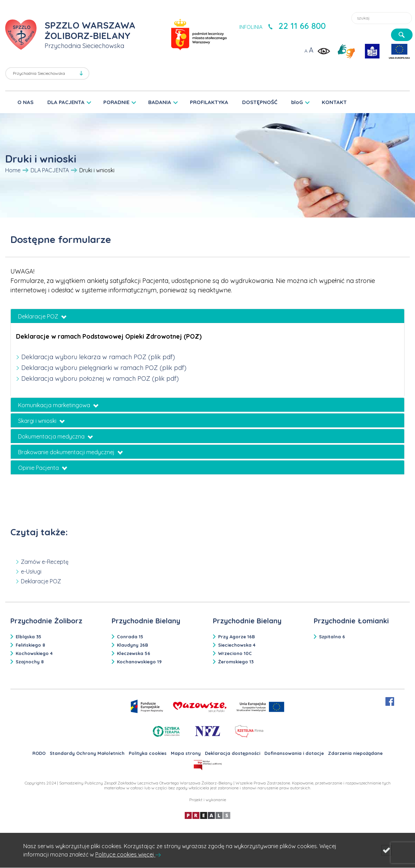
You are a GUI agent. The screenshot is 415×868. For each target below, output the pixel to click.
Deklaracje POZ (42, 316)
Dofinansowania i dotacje (294, 753)
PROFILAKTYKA (209, 102)
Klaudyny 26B (133, 645)
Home (13, 170)
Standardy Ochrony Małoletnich (87, 753)
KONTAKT (334, 102)
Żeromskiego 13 (236, 662)
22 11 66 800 (302, 26)
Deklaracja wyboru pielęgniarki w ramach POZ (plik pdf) (104, 368)
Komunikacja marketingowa (58, 405)
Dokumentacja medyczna (55, 436)
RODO (39, 753)
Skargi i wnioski (41, 421)
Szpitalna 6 (332, 637)
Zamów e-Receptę (45, 562)
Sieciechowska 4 (237, 645)
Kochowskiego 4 (34, 653)
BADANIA (160, 102)
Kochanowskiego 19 (139, 662)
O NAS (25, 102)
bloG (297, 102)
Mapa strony (186, 753)
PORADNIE (116, 102)
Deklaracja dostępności (233, 753)
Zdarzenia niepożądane (355, 753)
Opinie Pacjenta (43, 468)
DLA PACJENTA (66, 102)
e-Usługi (31, 571)
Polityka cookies (148, 753)
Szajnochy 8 (30, 662)
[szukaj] (402, 35)
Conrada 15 (130, 637)
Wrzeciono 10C (235, 653)
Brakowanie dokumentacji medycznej (70, 452)
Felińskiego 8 (30, 645)
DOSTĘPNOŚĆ (260, 102)
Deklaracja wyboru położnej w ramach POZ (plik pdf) (100, 378)
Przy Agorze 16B (237, 637)
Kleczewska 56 (134, 653)
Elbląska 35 (29, 637)
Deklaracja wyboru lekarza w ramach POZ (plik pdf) (98, 357)
